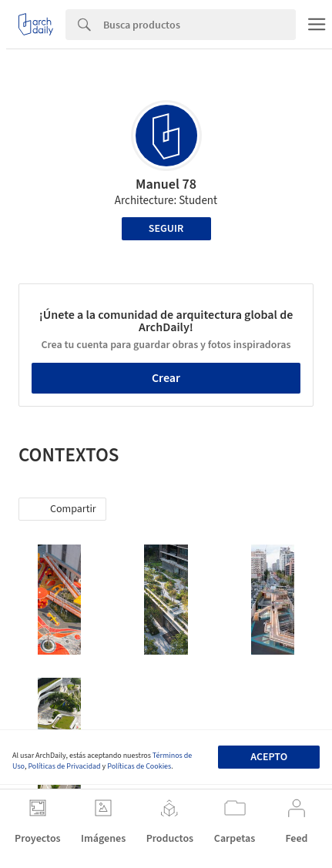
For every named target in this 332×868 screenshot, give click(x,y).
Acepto (269, 757)
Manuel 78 (166, 184)
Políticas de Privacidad (64, 766)
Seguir (166, 229)
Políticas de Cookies (139, 766)
